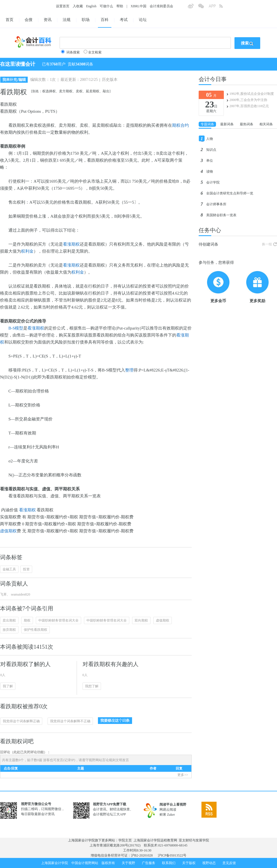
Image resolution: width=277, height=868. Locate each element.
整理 (129, 370)
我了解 (8, 686)
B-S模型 (16, 328)
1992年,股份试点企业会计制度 (252, 94)
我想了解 (92, 686)
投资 (26, 569)
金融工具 (9, 569)
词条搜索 (73, 52)
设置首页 (63, 6)
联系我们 (169, 863)
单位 (210, 161)
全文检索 (95, 52)
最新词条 (227, 124)
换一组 (267, 244)
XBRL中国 (138, 6)
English (91, 6)
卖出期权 (9, 620)
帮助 (120, 6)
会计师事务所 (216, 204)
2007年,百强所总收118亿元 (249, 106)
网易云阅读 (168, 810)
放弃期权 (9, 630)
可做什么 (106, 6)
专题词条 (207, 124)
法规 (67, 20)
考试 (124, 20)
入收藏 (78, 6)
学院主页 (125, 840)
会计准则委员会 (161, 6)
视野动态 (209, 863)
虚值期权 (8, 531)
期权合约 (180, 125)
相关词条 (266, 124)
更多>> (183, 775)
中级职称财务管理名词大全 (58, 620)
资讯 (48, 20)
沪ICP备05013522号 (172, 855)
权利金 (27, 251)
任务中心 (210, 230)
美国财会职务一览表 (221, 215)
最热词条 (247, 124)
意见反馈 (229, 863)
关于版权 (189, 863)
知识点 (211, 150)
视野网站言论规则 (102, 760)
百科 (105, 20)
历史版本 (110, 80)
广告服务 (149, 863)
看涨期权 (71, 244)
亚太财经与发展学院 (194, 840)
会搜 (29, 20)
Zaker (171, 815)
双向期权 (141, 620)
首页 (10, 20)
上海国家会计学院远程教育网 (155, 840)
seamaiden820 (20, 594)
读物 (210, 171)
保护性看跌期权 (36, 630)
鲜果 (163, 815)
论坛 (143, 20)
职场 (86, 20)
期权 (27, 620)
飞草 (3, 594)
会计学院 (213, 182)
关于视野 (128, 863)
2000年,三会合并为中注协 (248, 100)
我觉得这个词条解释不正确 (70, 721)
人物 (210, 139)
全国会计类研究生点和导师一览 (230, 193)
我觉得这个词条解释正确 (21, 721)
